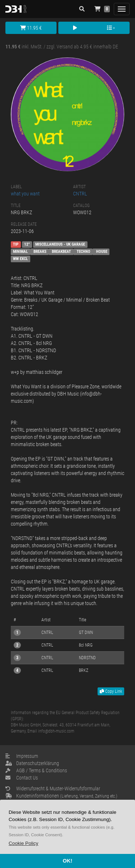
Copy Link (111, 691)
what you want (25, 194)
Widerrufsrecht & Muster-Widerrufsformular (53, 789)
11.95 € (31, 28)
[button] (23, 843)
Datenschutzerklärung (32, 763)
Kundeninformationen (61, 796)
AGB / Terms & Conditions (36, 770)
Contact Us (22, 778)
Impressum (22, 756)
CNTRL (80, 194)
